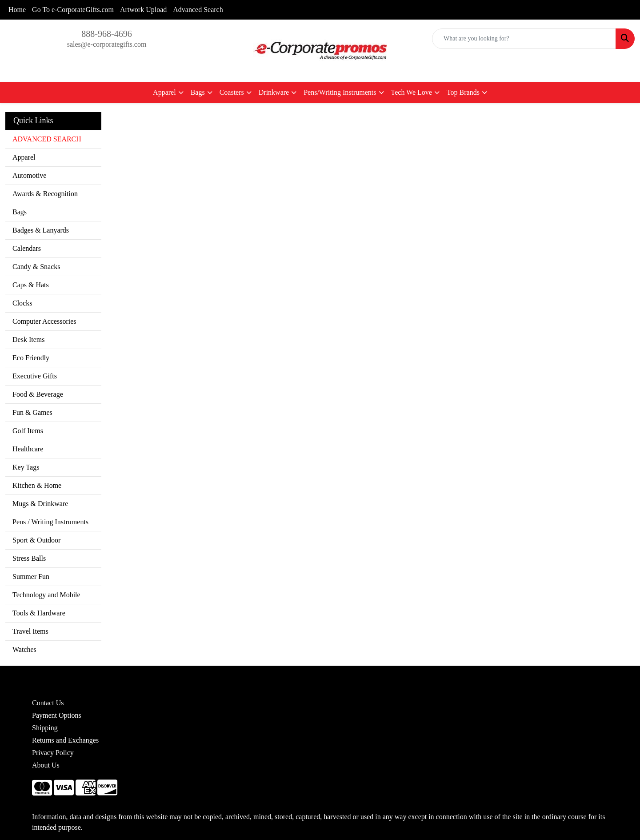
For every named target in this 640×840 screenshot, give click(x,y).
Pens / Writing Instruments (50, 522)
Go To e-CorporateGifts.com (73, 10)
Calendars (27, 248)
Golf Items (28, 431)
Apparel (164, 92)
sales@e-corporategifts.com (107, 44)
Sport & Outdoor (36, 540)
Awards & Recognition (45, 194)
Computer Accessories (44, 321)
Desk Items (28, 340)
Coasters (232, 92)
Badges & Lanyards (41, 230)
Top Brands (463, 92)
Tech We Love (412, 92)
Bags (198, 92)
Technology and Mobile (46, 595)
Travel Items (30, 631)
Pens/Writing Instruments (340, 92)
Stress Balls (29, 558)
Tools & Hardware (39, 613)
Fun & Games (32, 412)
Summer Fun (31, 577)
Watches (24, 649)
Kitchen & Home (37, 485)
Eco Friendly (31, 358)
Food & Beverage (38, 394)
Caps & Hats (31, 285)
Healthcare (28, 449)
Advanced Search (198, 10)
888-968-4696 (106, 34)
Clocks (22, 303)
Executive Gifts (35, 376)
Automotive (29, 175)
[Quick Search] (524, 39)
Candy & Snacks (36, 267)
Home (17, 10)
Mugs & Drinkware (40, 504)
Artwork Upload (143, 10)
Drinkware (274, 92)
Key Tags (26, 467)
